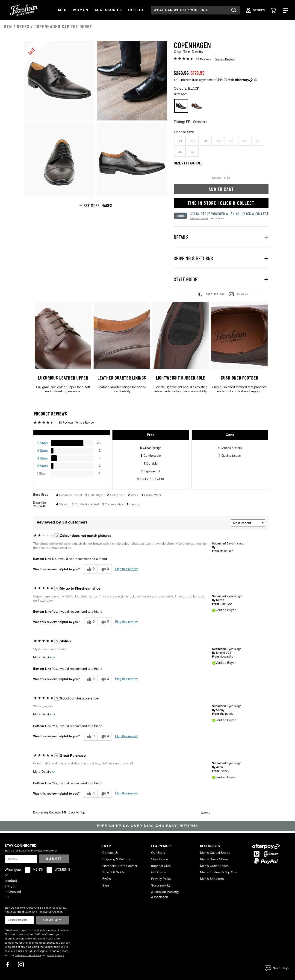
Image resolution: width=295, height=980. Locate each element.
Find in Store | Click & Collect (221, 203)
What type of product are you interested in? (13, 883)
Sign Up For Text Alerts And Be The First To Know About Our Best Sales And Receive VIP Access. (35, 910)
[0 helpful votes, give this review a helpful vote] (90, 569)
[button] (63, 10)
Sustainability (161, 885)
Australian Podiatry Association (165, 894)
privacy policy (55, 955)
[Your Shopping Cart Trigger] (273, 10)
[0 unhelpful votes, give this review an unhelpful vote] (105, 569)
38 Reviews (203, 59)
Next (205, 813)
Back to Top (77, 812)
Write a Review (225, 59)
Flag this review (126, 569)
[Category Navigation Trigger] (285, 10)
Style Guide (160, 859)
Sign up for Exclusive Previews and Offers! (31, 851)
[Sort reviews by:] (248, 523)
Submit (54, 859)
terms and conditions (28, 955)
